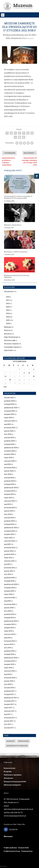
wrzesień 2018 (9, 661)
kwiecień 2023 (10, 508)
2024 (8, 317)
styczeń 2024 (9, 478)
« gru (5, 387)
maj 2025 (7, 424)
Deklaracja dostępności (12, 785)
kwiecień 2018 (10, 678)
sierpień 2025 (9, 414)
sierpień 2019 (9, 628)
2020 (8, 38)
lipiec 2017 (8, 708)
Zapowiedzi (8, 350)
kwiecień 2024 (10, 468)
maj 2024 (7, 464)
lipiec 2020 (8, 594)
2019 (8, 303)
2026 (8, 323)
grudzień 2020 (9, 578)
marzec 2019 (9, 644)
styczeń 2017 (9, 728)
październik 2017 (11, 698)
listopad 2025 (9, 404)
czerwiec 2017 (9, 711)
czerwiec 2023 (9, 501)
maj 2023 (7, 504)
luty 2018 (8, 684)
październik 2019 (11, 621)
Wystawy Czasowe (11, 344)
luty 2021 (8, 574)
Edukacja (7, 327)
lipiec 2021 (8, 558)
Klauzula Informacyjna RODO (15, 782)
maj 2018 (7, 674)
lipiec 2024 (8, 458)
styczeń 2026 (9, 398)
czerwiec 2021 (9, 561)
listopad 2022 (9, 524)
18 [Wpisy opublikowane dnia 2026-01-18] (34, 376)
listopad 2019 (9, 618)
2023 (8, 313)
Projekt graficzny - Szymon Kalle (16, 848)
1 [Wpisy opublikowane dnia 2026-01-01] (19, 369)
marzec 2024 (9, 471)
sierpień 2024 (9, 454)
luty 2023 (8, 514)
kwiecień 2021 (10, 568)
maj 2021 (7, 564)
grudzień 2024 (9, 441)
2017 (8, 300)
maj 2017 (7, 714)
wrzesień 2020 (9, 588)
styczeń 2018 (9, 688)
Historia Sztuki (10, 768)
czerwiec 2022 (9, 541)
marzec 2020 (9, 608)
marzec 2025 (9, 431)
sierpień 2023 (9, 494)
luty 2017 (8, 724)
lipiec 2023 (8, 498)
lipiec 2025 (8, 418)
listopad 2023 (9, 484)
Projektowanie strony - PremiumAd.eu (18, 851)
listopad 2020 (9, 581)
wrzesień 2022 (9, 531)
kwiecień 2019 (10, 641)
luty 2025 (8, 434)
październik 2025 (11, 408)
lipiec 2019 (8, 631)
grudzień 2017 (9, 691)
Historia (7, 330)
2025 (8, 320)
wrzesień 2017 (9, 701)
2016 (8, 297)
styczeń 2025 (9, 438)
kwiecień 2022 (10, 548)
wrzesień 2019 (9, 624)
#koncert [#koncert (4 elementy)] (11, 741)
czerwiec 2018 (9, 671)
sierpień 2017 (9, 704)
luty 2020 (8, 611)
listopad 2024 (9, 444)
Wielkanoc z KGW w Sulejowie (16, 252)
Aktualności (16, 38)
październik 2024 (11, 448)
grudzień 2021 (9, 554)
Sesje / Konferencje (11, 337)
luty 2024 (8, 474)
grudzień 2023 (9, 481)
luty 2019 (8, 648)
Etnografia (8, 772)
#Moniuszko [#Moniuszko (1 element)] (23, 741)
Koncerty (8, 334)
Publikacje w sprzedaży (13, 775)
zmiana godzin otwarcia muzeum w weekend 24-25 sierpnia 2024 (18, 197)
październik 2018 (11, 658)
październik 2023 (11, 488)
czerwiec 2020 (9, 598)
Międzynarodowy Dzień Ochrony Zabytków (17, 276)
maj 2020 (7, 601)
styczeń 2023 (9, 518)
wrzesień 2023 (9, 491)
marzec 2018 (9, 681)
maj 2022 (7, 544)
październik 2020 (11, 584)
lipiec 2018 (8, 668)
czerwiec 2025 (9, 421)
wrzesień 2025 (9, 411)
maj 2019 (7, 638)
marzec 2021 (9, 571)
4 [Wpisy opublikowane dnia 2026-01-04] (34, 369)
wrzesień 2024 (9, 451)
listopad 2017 (9, 694)
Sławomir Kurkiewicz (13, 225)
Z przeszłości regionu (12, 347)
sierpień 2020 (9, 591)
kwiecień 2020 (10, 604)
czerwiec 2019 (9, 634)
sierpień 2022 (9, 534)
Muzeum (20, 35)
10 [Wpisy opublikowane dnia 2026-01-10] (29, 373)
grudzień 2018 (9, 651)
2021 (8, 310)
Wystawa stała (10, 340)
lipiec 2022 (8, 538)
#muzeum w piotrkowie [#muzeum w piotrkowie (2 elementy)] (17, 746)
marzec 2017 (9, 721)
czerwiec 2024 (9, 461)
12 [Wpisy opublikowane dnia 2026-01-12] (5, 376)
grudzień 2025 (9, 401)
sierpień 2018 (9, 664)
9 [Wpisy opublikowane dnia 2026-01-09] (24, 373)
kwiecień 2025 (10, 428)
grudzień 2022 (9, 521)
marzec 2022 (9, 551)
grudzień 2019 (9, 614)
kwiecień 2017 (10, 718)
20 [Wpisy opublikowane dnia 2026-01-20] (10, 380)
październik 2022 (11, 528)
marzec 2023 (9, 511)
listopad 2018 (9, 654)
